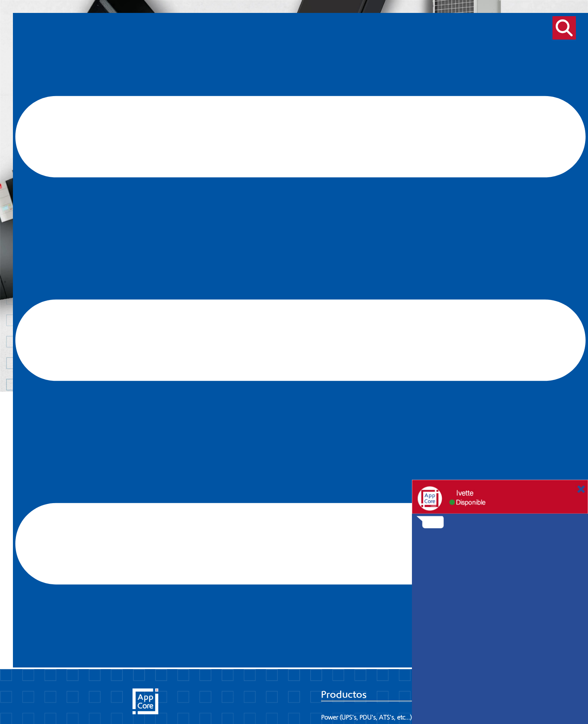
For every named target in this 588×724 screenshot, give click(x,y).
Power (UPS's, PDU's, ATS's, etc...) (366, 718)
